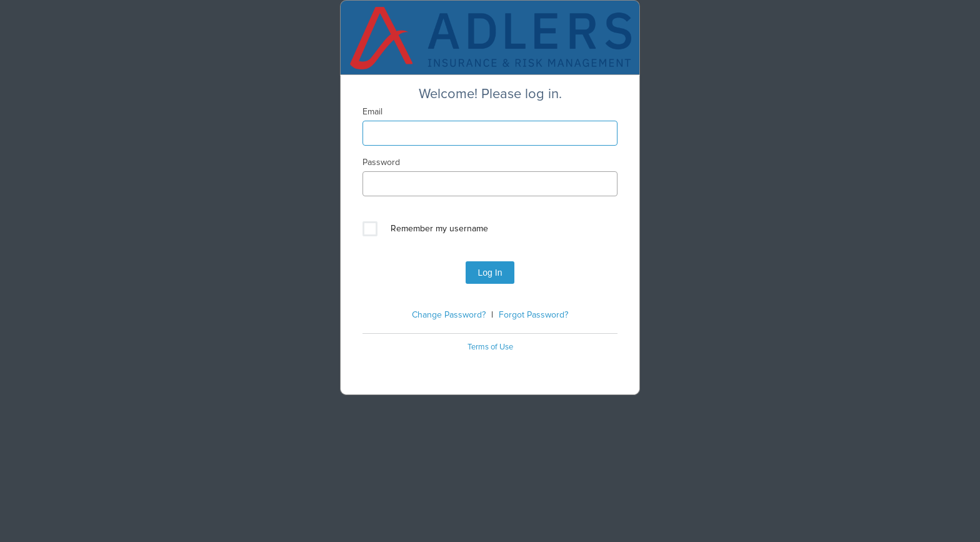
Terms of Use (490, 347)
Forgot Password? (533, 315)
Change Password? (449, 315)
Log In (490, 273)
